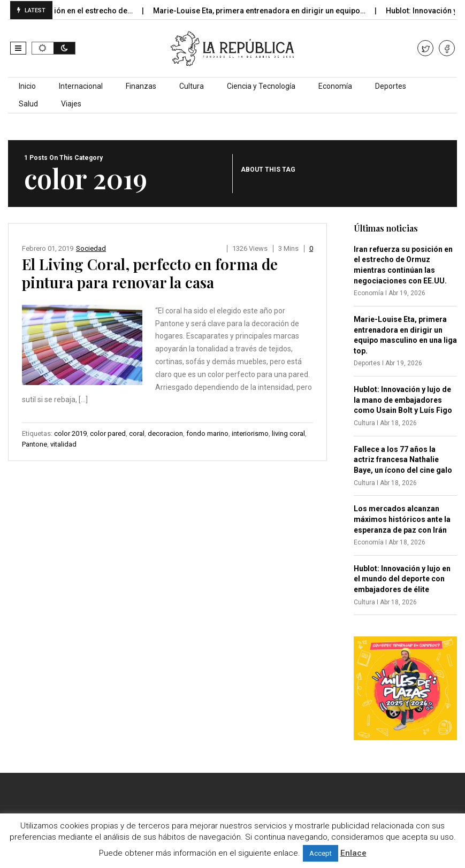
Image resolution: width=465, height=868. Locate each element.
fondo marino (207, 433)
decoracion (165, 433)
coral (137, 433)
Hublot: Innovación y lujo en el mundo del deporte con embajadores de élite (402, 579)
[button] (18, 48)
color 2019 (70, 433)
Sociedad (91, 248)
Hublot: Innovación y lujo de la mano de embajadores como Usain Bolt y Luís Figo (403, 400)
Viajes (71, 104)
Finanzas (141, 86)
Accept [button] (321, 853)
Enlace (353, 853)
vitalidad (63, 444)
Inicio (27, 86)
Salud (28, 104)
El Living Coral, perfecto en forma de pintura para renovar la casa (150, 273)
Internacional (81, 86)
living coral (288, 433)
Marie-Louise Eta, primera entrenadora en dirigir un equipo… (269, 11)
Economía (335, 86)
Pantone (35, 444)
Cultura (192, 86)
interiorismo (250, 433)
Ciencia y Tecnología (261, 86)
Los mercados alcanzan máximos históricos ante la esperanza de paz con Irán (402, 519)
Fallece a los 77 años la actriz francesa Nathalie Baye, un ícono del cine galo (403, 460)
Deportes (391, 86)
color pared (108, 433)
